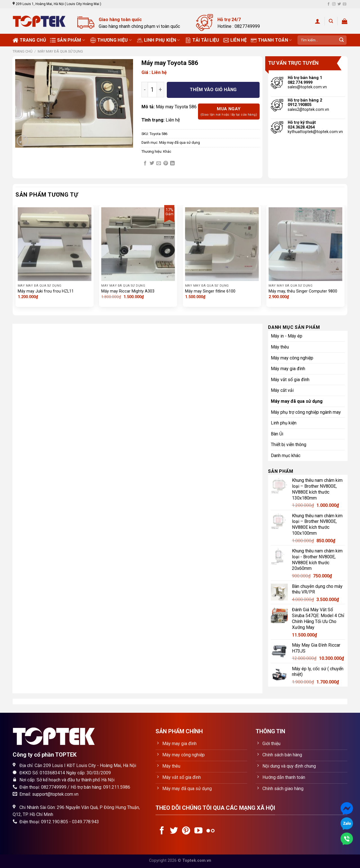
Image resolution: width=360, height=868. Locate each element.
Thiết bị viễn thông (289, 445)
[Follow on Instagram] (334, 4)
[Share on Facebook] (145, 163)
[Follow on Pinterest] (186, 831)
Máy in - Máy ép (287, 336)
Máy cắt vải (282, 390)
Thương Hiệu (111, 40)
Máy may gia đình (288, 369)
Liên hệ (235, 40)
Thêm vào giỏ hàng (213, 90)
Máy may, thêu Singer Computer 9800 (303, 291)
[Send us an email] (345, 4)
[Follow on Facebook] (328, 4)
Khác (167, 151)
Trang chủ (29, 40)
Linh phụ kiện (158, 40)
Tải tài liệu (202, 40)
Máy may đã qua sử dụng (60, 51)
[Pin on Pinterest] (166, 163)
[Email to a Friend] (159, 163)
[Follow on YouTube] (198, 831)
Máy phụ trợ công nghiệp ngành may (306, 412)
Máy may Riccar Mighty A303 (128, 291)
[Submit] (341, 40)
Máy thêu (280, 347)
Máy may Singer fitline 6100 (210, 291)
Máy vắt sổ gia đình (290, 380)
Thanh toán (271, 40)
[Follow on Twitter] (339, 4)
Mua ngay (229, 112)
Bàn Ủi (277, 434)
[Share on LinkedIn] (172, 163)
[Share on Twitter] (152, 163)
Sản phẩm (67, 40)
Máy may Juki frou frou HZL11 (46, 291)
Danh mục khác (286, 456)
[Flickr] (211, 831)
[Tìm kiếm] (331, 21)
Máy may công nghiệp (292, 358)
